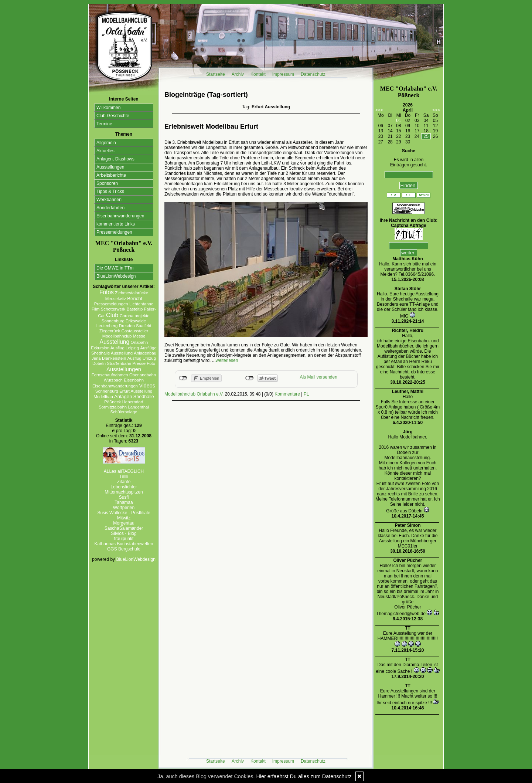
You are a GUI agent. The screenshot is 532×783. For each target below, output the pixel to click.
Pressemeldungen (114, 232)
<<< (379, 110)
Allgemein (106, 143)
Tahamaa (124, 502)
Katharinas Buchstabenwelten (124, 544)
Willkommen (108, 108)
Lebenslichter (124, 487)
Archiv (238, 74)
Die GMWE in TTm (115, 268)
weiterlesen (227, 360)
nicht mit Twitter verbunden (250, 378)
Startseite (216, 74)
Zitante (124, 482)
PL (306, 394)
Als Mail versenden (319, 377)
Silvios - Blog (124, 533)
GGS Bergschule (124, 549)
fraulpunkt (124, 539)
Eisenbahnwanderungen (120, 216)
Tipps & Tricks (110, 191)
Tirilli (124, 477)
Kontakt (258, 74)
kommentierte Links (116, 224)
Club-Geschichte (113, 116)
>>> (436, 110)
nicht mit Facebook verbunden (183, 378)
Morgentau (124, 523)
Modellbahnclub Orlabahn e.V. (194, 394)
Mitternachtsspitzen (124, 492)
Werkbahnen (109, 200)
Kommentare (287, 394)
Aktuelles (105, 151)
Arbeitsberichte (111, 175)
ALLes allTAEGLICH (124, 471)
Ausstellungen (110, 167)
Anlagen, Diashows (115, 159)
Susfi (124, 497)
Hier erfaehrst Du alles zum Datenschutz (304, 776)
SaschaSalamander (124, 528)
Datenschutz (313, 74)
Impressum (283, 74)
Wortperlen (124, 508)
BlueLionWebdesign (116, 276)
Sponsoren (107, 183)
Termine (104, 124)
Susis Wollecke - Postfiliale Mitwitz (124, 515)
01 (398, 121)
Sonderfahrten (110, 208)
